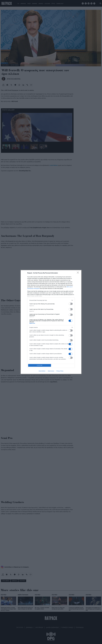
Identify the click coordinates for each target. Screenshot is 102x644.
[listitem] (51, 300)
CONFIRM (40, 365)
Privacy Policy (60, 371)
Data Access (51, 371)
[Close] (78, 273)
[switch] (71, 304)
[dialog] (51, 322)
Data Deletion (42, 371)
